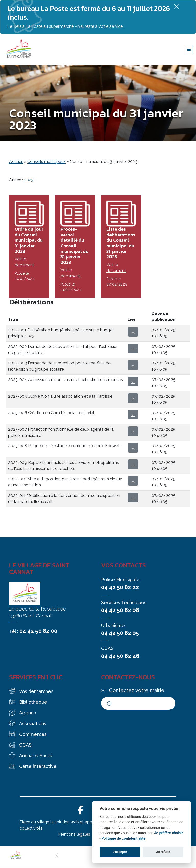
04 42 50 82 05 (120, 633)
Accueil (16, 162)
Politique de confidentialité (123, 839)
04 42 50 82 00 (38, 631)
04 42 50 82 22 (120, 587)
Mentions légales (74, 834)
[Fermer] (176, 6)
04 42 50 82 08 (120, 610)
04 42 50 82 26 (120, 656)
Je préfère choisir (169, 833)
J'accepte (120, 852)
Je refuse (163, 852)
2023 (29, 180)
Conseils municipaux (46, 162)
